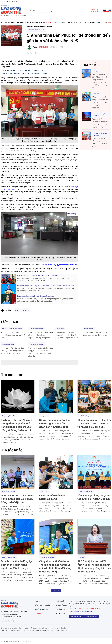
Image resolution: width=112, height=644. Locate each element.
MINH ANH (44, 47)
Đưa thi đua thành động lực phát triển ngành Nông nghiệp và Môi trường (17, 565)
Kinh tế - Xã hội (102, 23)
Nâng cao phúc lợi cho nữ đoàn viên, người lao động (36, 296)
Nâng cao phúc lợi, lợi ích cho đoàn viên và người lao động (23, 70)
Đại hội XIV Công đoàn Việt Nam (100, 115)
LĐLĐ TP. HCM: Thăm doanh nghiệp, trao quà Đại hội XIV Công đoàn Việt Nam (17, 499)
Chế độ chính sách (8, 344)
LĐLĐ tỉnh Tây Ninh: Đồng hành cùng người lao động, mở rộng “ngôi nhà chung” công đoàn (40, 335)
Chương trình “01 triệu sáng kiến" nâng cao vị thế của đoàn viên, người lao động (46, 286)
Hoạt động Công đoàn (46, 26)
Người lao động (61, 23)
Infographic (60, 329)
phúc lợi (18, 310)
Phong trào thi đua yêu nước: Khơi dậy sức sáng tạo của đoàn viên (13, 335)
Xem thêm (56, 590)
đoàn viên (26, 310)
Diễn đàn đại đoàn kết (38, 23)
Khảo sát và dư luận (74, 23)
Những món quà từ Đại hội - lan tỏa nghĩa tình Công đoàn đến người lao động (55, 423)
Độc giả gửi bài (76, 616)
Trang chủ (29, 26)
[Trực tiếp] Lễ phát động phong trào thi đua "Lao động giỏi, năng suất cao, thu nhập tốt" (100, 102)
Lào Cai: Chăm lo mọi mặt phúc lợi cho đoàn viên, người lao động (25, 73)
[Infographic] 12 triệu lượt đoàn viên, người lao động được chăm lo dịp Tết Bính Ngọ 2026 (13, 351)
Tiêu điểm (7, 23)
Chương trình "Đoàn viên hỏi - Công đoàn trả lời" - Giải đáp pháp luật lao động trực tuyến (67, 335)
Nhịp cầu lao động (89, 23)
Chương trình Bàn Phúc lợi (12, 61)
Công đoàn (50, 23)
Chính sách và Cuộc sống (20, 23)
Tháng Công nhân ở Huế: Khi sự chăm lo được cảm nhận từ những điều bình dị (94, 423)
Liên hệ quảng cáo (91, 616)
